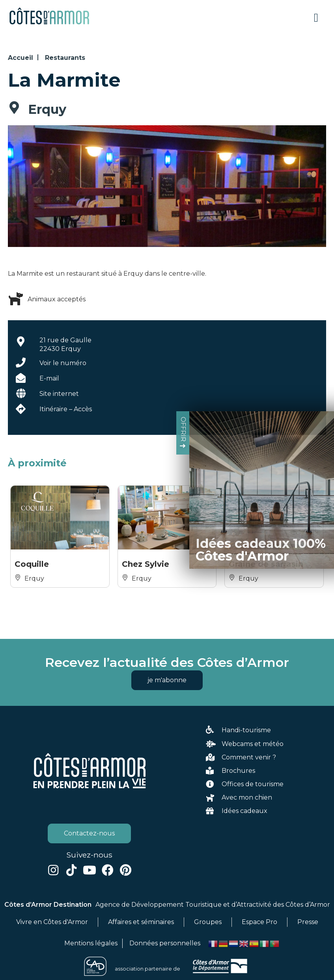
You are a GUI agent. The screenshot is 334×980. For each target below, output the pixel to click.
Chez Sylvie (146, 564)
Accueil (21, 58)
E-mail (49, 378)
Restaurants (65, 58)
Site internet (59, 394)
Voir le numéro (63, 363)
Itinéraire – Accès (66, 409)
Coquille (32, 564)
